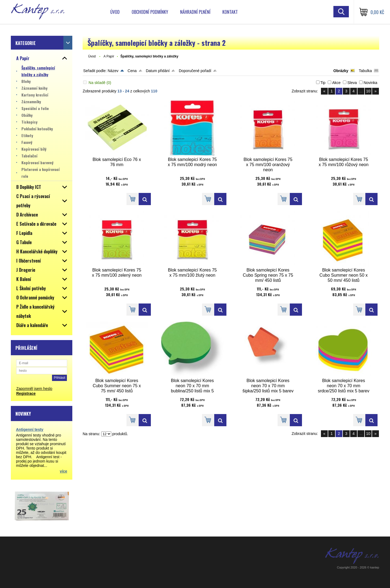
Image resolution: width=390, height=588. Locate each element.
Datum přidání (158, 71)
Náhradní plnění (195, 12)
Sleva (352, 83)
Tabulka (365, 71)
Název (113, 71)
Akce (336, 83)
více (64, 471)
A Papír (109, 56)
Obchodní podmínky (150, 12)
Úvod (115, 12)
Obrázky (341, 71)
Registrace (26, 393)
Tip (323, 83)
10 (368, 91)
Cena (132, 71)
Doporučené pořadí (195, 71)
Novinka (370, 83)
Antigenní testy (30, 429)
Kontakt (230, 12)
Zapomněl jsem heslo (34, 389)
